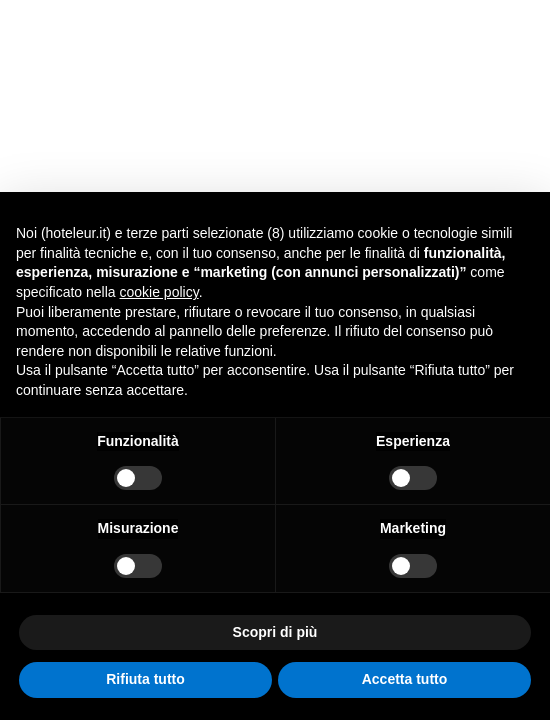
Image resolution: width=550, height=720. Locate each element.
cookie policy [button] (159, 292)
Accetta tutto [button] (405, 679)
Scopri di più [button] (275, 632)
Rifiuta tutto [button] (145, 679)
